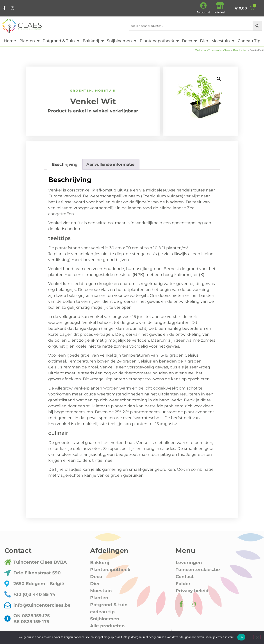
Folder (183, 584)
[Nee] (257, 637)
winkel (220, 12)
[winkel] (220, 5)
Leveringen (189, 563)
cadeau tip (249, 41)
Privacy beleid (192, 591)
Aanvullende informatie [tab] (110, 164)
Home (10, 41)
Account (203, 12)
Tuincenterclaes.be (198, 570)
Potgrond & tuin (61, 41)
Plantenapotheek (159, 41)
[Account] (203, 5)
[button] (219, 79)
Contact (185, 577)
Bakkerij (93, 41)
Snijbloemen (122, 41)
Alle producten (107, 626)
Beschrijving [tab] (65, 164)
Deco (189, 41)
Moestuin (223, 41)
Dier (204, 41)
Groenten (81, 90)
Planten (29, 41)
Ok (241, 637)
